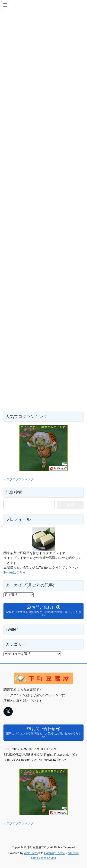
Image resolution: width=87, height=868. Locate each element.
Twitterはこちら (15, 572)
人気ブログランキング (19, 479)
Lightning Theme (54, 853)
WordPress (31, 853)
